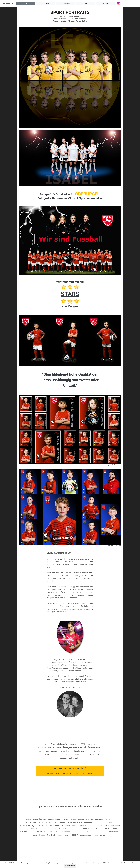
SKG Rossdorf (118, 465)
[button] (26, 3)
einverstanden (70, 866)
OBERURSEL (77, 17)
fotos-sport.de (7, 3)
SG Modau (119, 545)
